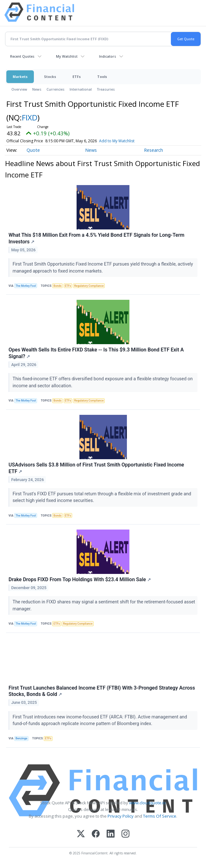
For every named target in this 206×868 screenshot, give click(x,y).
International (81, 89)
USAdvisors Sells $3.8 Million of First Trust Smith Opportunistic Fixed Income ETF (96, 468)
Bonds (57, 286)
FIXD (30, 117)
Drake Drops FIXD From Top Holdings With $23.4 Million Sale (80, 579)
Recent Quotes (22, 56)
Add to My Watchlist (117, 141)
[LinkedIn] (111, 834)
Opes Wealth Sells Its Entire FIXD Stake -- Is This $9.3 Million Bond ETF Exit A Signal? (96, 353)
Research (153, 150)
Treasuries (106, 89)
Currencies (56, 89)
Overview (19, 89)
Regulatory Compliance (89, 286)
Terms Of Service (160, 816)
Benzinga (21, 738)
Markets (20, 77)
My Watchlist (67, 56)
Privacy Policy (121, 816)
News (37, 89)
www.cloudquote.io (147, 803)
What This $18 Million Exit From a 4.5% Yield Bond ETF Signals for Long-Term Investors (97, 238)
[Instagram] (125, 834)
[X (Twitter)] (81, 834)
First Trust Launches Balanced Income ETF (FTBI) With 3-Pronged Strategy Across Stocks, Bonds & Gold (102, 691)
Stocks (50, 77)
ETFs (77, 77)
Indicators (108, 56)
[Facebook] (96, 834)
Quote (33, 150)
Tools (102, 77)
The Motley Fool (26, 286)
